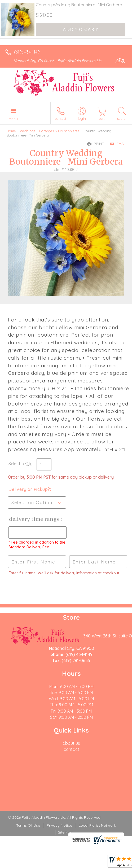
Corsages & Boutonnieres (59, 131)
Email (118, 144)
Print (96, 144)
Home (11, 131)
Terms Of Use (28, 825)
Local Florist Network (97, 825)
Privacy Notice (59, 825)
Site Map (66, 832)
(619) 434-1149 (27, 52)
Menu (13, 119)
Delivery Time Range (35, 519)
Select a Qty (21, 464)
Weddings (28, 131)
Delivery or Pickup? (29, 489)
